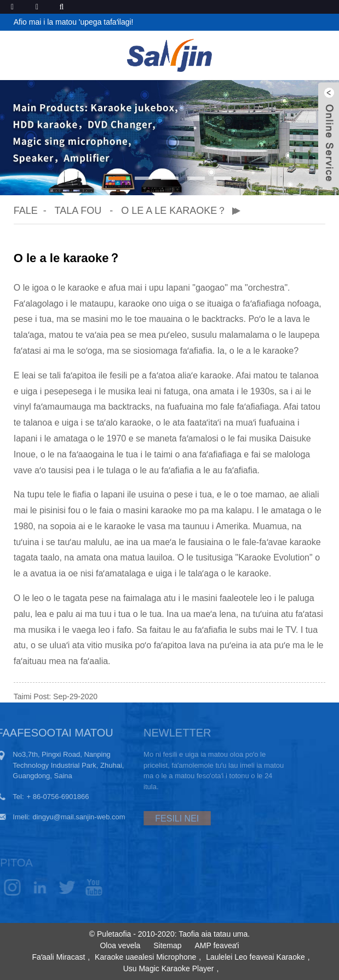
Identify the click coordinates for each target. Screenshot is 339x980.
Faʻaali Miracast (58, 957)
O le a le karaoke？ (174, 211)
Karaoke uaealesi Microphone (145, 957)
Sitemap (167, 945)
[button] (117, 178)
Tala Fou (78, 211)
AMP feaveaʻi (217, 945)
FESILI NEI (160, 818)
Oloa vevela (120, 945)
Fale (26, 211)
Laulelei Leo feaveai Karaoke (255, 957)
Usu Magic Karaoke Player (169, 968)
